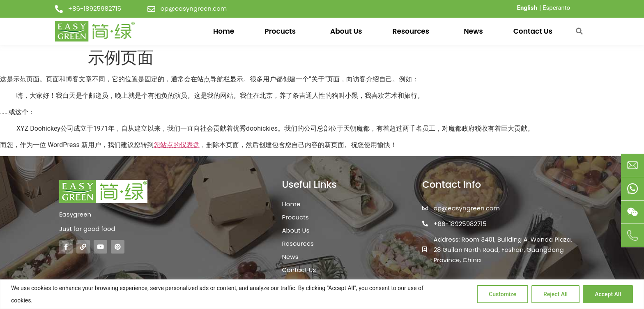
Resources (413, 31)
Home (224, 31)
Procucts (282, 31)
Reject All (555, 294)
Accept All (608, 294)
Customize (503, 294)
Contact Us (533, 31)
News (473, 31)
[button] (579, 31)
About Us (346, 31)
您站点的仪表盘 (177, 145)
